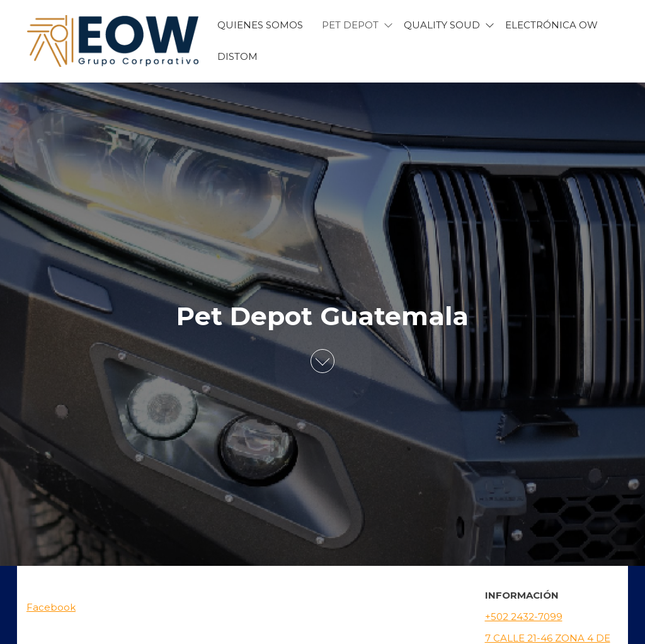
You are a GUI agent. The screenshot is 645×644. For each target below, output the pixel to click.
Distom (237, 56)
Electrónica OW (551, 25)
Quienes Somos (260, 25)
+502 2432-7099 (524, 617)
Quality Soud (442, 25)
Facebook (51, 607)
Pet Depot (350, 25)
